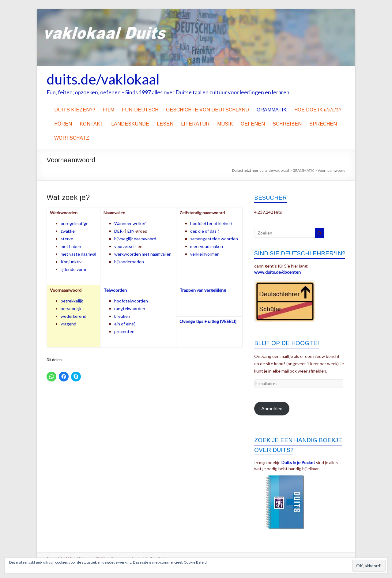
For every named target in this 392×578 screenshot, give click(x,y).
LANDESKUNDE (130, 124)
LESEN (165, 124)
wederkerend (73, 316)
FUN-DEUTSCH (140, 110)
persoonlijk (71, 308)
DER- (119, 231)
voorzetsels (125, 246)
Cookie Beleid (195, 562)
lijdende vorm (73, 269)
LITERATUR (195, 124)
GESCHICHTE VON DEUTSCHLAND (207, 110)
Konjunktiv (71, 262)
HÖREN (63, 124)
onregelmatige (75, 223)
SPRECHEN (323, 124)
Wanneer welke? (130, 223)
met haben (71, 246)
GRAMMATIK (272, 110)
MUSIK (225, 124)
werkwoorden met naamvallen (143, 254)
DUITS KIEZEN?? (75, 110)
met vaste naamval (78, 254)
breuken (122, 316)
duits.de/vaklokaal (103, 79)
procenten (124, 331)
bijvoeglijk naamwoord (135, 239)
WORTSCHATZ (72, 138)
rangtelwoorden (130, 308)
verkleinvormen (205, 254)
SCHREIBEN (287, 124)
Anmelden (272, 408)
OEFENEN (253, 124)
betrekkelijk (72, 301)
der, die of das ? (205, 231)
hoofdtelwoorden (131, 301)
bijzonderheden (129, 262)
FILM (109, 110)
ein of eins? (125, 324)
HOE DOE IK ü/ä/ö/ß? (318, 110)
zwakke (68, 231)
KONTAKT (92, 124)
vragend (68, 324)
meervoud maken (207, 246)
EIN (131, 231)
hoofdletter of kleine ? (211, 223)
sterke (67, 239)
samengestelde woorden (214, 239)
